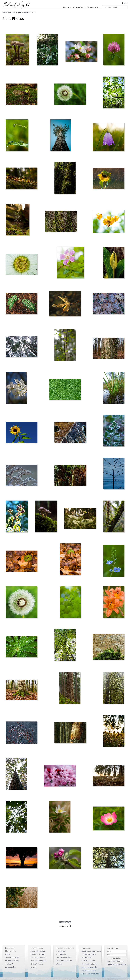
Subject (26, 12)
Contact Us (9, 964)
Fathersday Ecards (89, 970)
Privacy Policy (11, 967)
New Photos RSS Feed (115, 961)
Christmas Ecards (88, 961)
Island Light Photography (12, 12)
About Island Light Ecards (91, 951)
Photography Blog (12, 961)
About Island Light (12, 958)
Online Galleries (37, 964)
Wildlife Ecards (87, 958)
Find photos (78, 7)
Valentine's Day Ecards (90, 973)
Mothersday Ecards (89, 967)
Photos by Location (38, 951)
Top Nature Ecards (89, 954)
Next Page (65, 922)
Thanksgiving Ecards (90, 964)
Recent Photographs (39, 961)
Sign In (125, 3)
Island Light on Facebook (116, 964)
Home (66, 7)
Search (33, 967)
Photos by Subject (38, 954)
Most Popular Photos (39, 958)
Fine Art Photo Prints (64, 958)
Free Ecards (93, 7)
